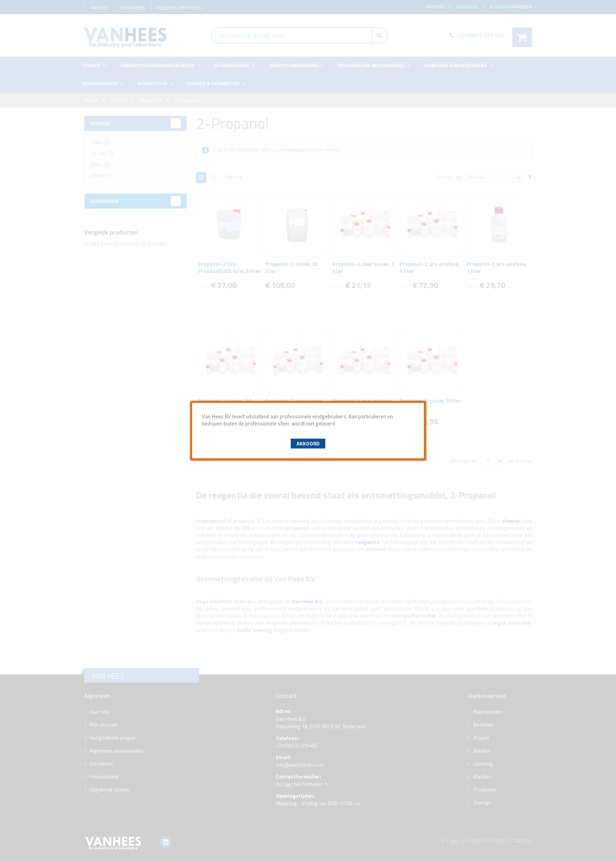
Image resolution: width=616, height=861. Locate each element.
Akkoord (308, 443)
